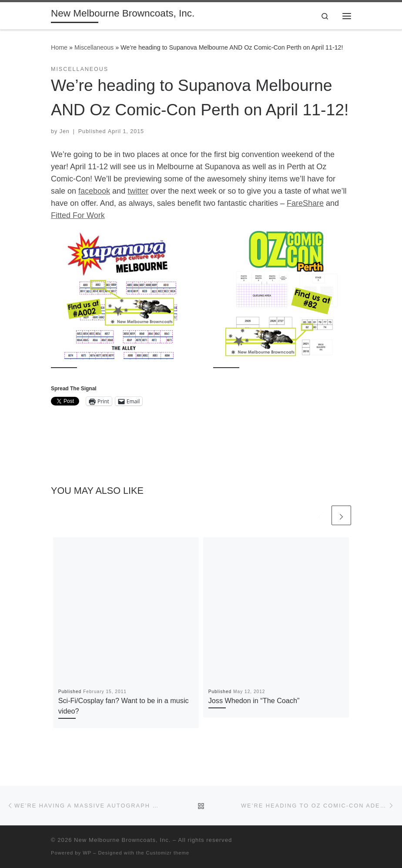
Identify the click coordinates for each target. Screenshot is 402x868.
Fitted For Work (78, 215)
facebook (94, 191)
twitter (138, 191)
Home (59, 47)
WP (87, 853)
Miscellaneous (94, 47)
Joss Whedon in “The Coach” (254, 700)
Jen (65, 131)
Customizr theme (168, 853)
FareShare (305, 203)
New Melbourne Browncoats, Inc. (122, 840)
